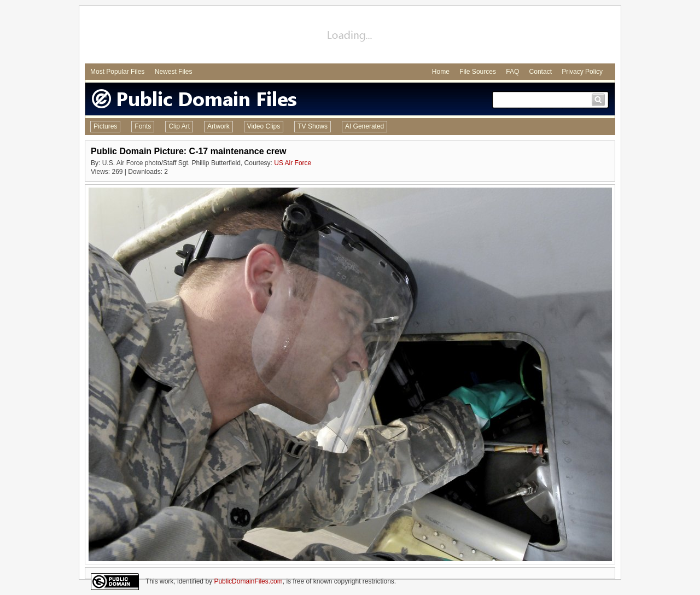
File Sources (478, 72)
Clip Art (179, 126)
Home (441, 72)
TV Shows (313, 126)
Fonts (143, 126)
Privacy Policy (582, 72)
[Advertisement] (350, 36)
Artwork (218, 126)
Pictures (105, 126)
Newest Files (174, 72)
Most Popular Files (117, 72)
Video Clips (264, 126)
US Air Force (293, 163)
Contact (541, 72)
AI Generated (364, 126)
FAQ (512, 72)
